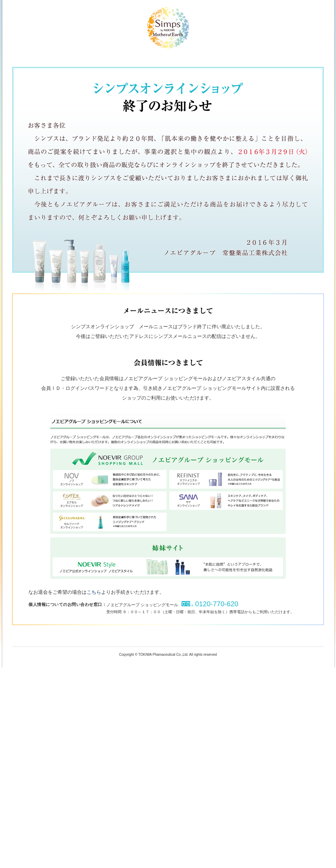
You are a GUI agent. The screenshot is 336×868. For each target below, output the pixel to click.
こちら (94, 592)
